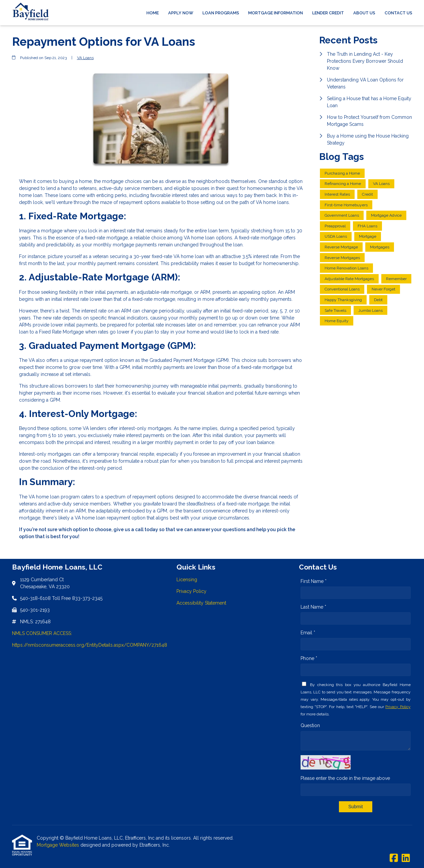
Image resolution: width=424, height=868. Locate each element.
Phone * (309, 658)
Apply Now (181, 13)
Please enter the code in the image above (345, 778)
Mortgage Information (276, 13)
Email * (308, 633)
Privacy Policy (398, 707)
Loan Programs (221, 13)
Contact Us (398, 13)
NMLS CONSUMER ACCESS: (42, 633)
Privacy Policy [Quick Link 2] (191, 591)
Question (310, 725)
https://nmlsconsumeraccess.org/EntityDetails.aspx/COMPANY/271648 (90, 645)
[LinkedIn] (406, 858)
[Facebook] (394, 858)
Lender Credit (328, 13)
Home (153, 13)
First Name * (314, 581)
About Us (364, 13)
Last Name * (313, 607)
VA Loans (85, 58)
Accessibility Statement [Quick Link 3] (201, 603)
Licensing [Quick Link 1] (187, 580)
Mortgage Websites (59, 845)
